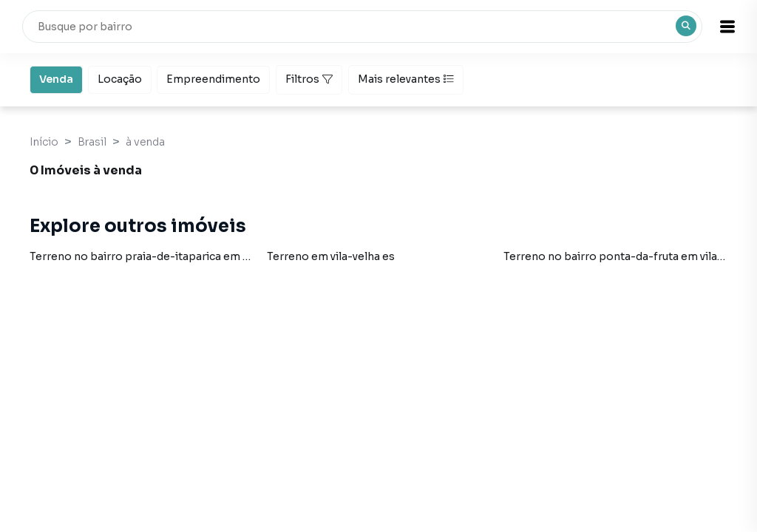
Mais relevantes (406, 79)
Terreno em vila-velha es (331, 256)
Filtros (309, 79)
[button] (720, 27)
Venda (56, 78)
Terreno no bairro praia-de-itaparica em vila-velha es (168, 256)
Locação (120, 78)
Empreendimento (213, 78)
